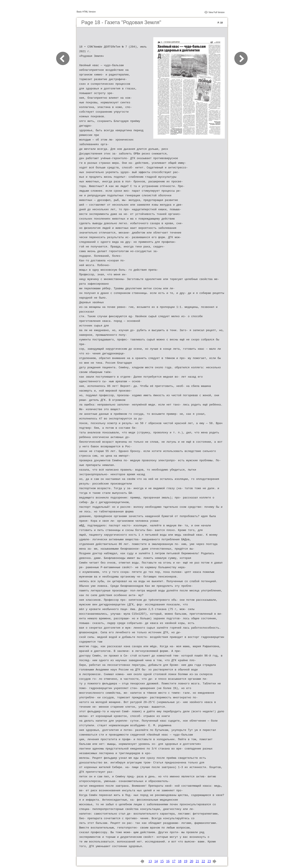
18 (180, 861)
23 (209, 861)
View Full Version (216, 12)
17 (174, 861)
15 (162, 861)
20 (191, 861)
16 (168, 861)
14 (156, 861)
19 (186, 861)
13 (150, 861)
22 (203, 861)
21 (197, 861)
